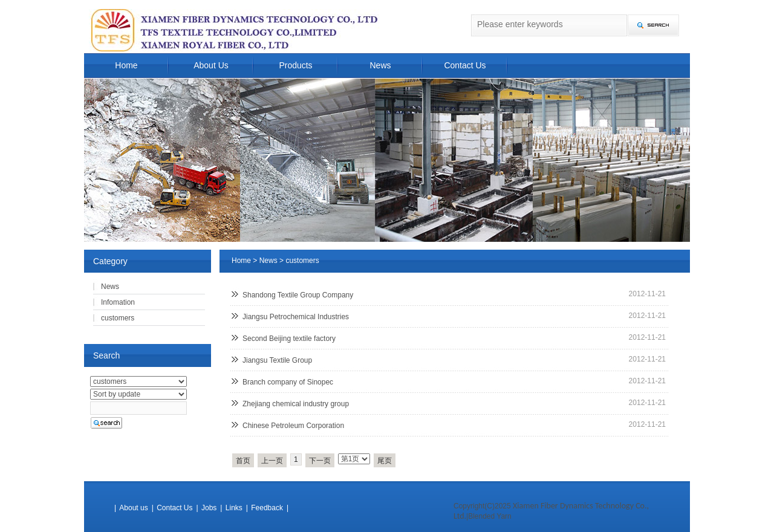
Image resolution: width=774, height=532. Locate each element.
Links (234, 508)
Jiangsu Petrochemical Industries (296, 317)
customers (302, 261)
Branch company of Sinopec (288, 382)
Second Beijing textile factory (289, 339)
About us (133, 508)
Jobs (209, 508)
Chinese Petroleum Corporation (293, 426)
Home (126, 65)
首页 (243, 461)
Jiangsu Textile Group (277, 360)
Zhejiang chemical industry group (296, 404)
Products (295, 65)
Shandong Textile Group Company (298, 295)
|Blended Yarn (489, 516)
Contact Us (465, 65)
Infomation (118, 302)
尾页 (385, 461)
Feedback (267, 508)
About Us (211, 65)
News (380, 65)
